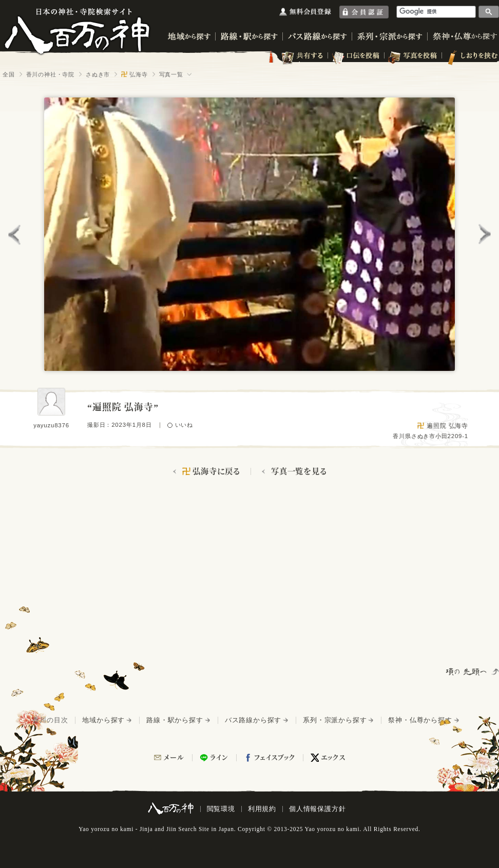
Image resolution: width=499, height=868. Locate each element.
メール (174, 757)
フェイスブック (275, 757)
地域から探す (103, 720)
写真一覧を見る (299, 471)
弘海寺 (134, 74)
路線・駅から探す (175, 720)
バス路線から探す (253, 720)
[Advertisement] (138, 575)
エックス (333, 757)
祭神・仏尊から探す (420, 720)
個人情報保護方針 (317, 809)
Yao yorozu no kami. (333, 829)
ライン (219, 757)
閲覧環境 (221, 809)
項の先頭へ (467, 672)
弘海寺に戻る (211, 471)
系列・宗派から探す (335, 720)
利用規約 (262, 809)
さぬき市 (98, 74)
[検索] (436, 12)
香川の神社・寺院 (50, 74)
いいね (184, 425)
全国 (9, 74)
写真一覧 (171, 74)
